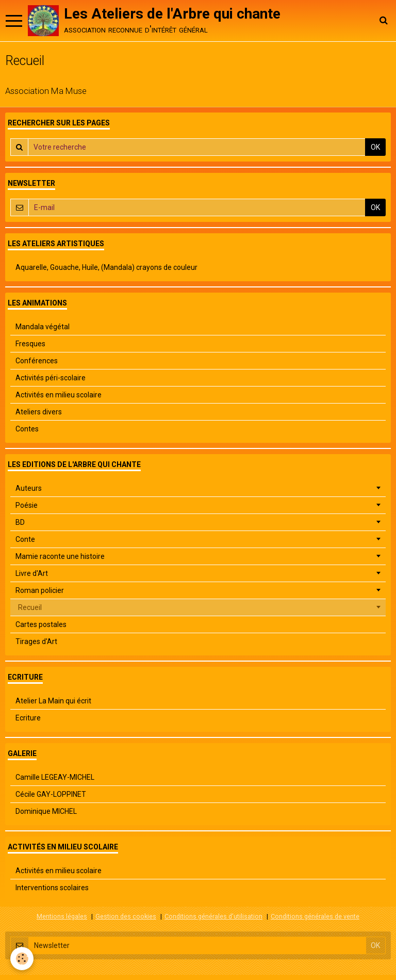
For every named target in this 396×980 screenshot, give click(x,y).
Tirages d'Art (36, 641)
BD (20, 522)
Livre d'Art (32, 573)
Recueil (30, 607)
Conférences (37, 361)
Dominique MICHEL (46, 811)
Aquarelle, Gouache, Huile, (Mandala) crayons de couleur (106, 267)
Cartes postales (41, 624)
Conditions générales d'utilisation (213, 916)
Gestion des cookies (126, 916)
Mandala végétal (43, 327)
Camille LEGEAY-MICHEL (55, 777)
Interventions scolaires (52, 888)
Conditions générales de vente (315, 916)
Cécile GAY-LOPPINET (51, 794)
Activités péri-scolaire (51, 378)
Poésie (27, 505)
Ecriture (28, 718)
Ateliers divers (39, 412)
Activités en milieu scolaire (59, 395)
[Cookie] (22, 959)
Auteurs (29, 488)
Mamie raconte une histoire (60, 556)
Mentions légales (62, 916)
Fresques (30, 344)
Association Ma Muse (46, 91)
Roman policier (40, 590)
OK (375, 147)
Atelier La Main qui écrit (53, 701)
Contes (27, 429)
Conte (25, 539)
